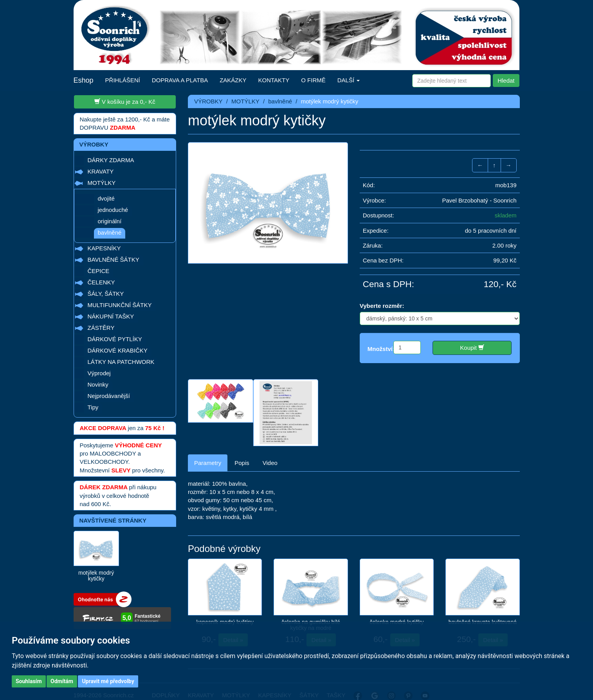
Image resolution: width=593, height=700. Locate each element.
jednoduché (113, 210)
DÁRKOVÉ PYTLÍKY (115, 339)
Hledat (506, 80)
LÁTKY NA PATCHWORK (121, 362)
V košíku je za (125, 101)
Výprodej (99, 373)
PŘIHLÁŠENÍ (123, 80)
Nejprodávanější (109, 396)
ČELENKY (101, 282)
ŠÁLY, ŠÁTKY (106, 294)
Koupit (472, 347)
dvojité (106, 198)
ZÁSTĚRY (101, 328)
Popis (242, 451)
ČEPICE (99, 271)
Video (270, 451)
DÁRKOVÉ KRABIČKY (118, 350)
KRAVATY (101, 171)
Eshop (84, 80)
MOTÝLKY (102, 183)
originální (110, 221)
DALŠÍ (349, 80)
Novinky (98, 384)
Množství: (381, 349)
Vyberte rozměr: (382, 306)
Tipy (93, 407)
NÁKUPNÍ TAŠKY (111, 316)
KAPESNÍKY (104, 248)
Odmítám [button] (62, 681)
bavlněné (110, 232)
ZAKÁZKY (233, 80)
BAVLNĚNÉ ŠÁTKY (114, 260)
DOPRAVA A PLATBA (180, 80)
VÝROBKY (208, 101)
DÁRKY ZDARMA (111, 160)
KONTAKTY (274, 80)
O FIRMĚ (313, 80)
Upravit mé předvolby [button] (108, 681)
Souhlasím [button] (29, 681)
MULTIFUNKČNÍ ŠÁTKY (120, 305)
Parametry (208, 451)
